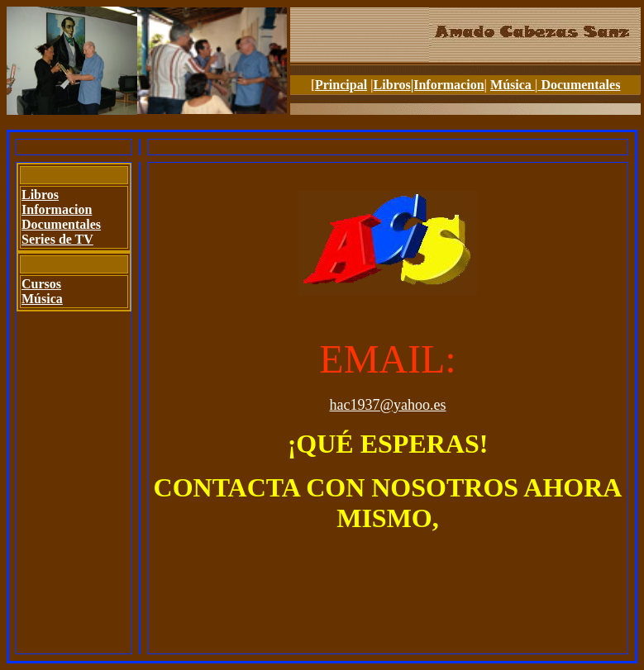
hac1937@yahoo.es (387, 405)
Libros (392, 85)
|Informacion (448, 85)
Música (513, 85)
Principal (341, 85)
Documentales (579, 85)
